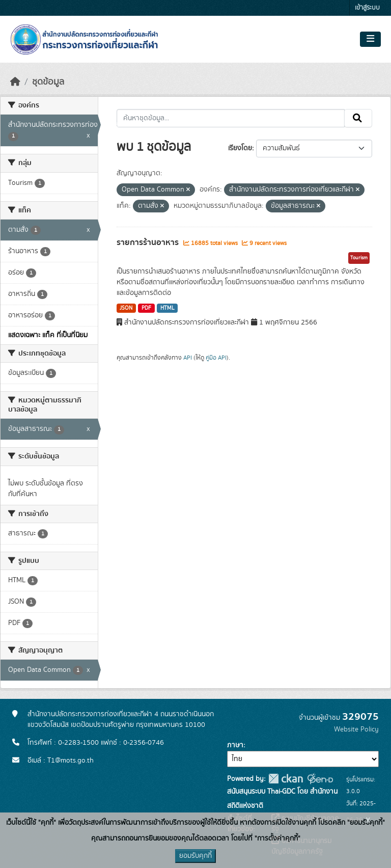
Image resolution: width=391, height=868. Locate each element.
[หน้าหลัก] (15, 82)
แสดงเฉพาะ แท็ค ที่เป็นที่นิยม (48, 335)
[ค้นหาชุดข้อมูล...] (231, 118)
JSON (126, 308)
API (188, 358)
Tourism (359, 258)
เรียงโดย (240, 148)
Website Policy (356, 729)
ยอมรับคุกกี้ (195, 856)
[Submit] (358, 118)
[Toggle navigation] (370, 39)
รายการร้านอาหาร (149, 242)
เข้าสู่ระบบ (367, 8)
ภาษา (235, 745)
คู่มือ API (216, 358)
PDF (146, 308)
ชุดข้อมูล (48, 82)
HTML (167, 308)
